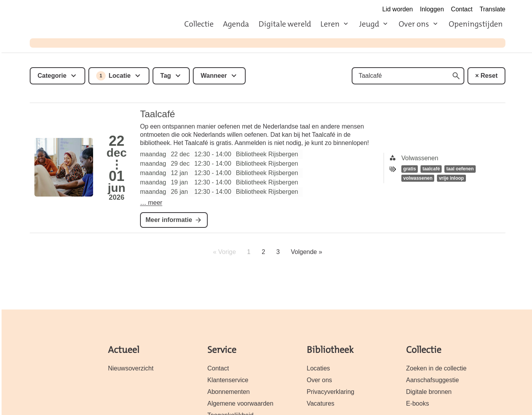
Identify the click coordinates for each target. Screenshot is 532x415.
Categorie (52, 76)
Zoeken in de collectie (436, 368)
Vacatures (321, 403)
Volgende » (307, 252)
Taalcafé (157, 114)
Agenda (236, 24)
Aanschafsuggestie (432, 380)
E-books (418, 403)
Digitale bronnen (429, 392)
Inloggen (432, 9)
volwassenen (418, 178)
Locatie (113, 76)
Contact (462, 9)
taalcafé (431, 169)
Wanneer (214, 76)
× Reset (486, 76)
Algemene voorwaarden (240, 403)
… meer (151, 203)
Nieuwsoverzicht (131, 368)
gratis (410, 169)
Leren (330, 24)
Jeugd (369, 24)
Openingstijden (476, 24)
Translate (492, 9)
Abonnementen (228, 392)
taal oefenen (460, 169)
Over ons (414, 24)
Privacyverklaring (331, 392)
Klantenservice (228, 380)
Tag (166, 76)
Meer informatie (169, 220)
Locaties (318, 368)
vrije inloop (451, 178)
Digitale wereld (285, 24)
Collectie (199, 24)
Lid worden (397, 9)
